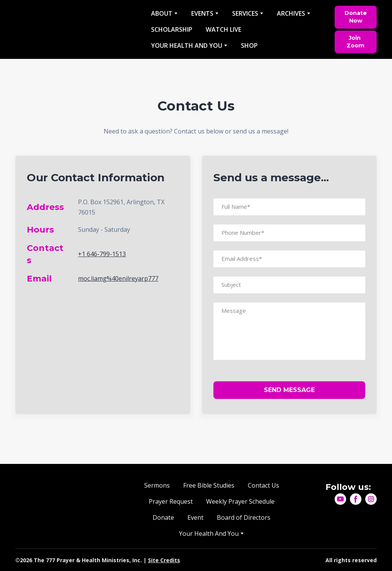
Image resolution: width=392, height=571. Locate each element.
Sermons (157, 485)
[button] (356, 17)
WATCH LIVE (224, 29)
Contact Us (264, 485)
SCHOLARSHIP (172, 29)
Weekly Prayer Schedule (240, 501)
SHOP (249, 46)
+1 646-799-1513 (102, 254)
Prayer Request (171, 501)
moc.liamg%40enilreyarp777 (118, 278)
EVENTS (202, 13)
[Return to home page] (77, 30)
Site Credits (164, 560)
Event (195, 517)
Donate (163, 517)
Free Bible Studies (209, 485)
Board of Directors (244, 517)
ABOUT (162, 13)
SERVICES (245, 13)
